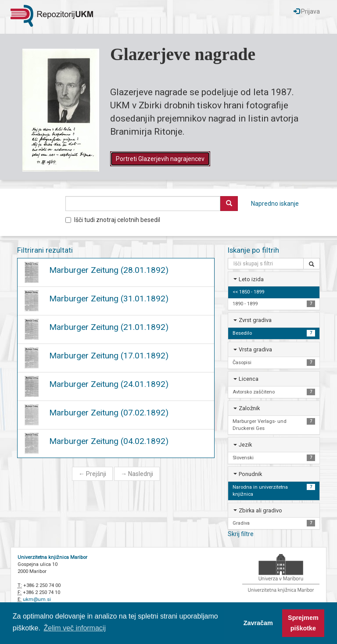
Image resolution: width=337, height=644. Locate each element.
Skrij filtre (241, 534)
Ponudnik (250, 474)
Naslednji (137, 474)
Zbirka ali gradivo (260, 510)
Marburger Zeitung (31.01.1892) (109, 299)
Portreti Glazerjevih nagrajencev (160, 159)
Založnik (249, 408)
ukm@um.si (37, 599)
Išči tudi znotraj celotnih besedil (113, 220)
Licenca (249, 379)
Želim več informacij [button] (75, 628)
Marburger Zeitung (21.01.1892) (109, 327)
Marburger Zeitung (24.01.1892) (109, 384)
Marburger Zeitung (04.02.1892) (109, 441)
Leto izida (251, 279)
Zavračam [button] (258, 623)
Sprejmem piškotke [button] (303, 623)
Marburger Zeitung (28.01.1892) (109, 270)
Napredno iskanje (275, 204)
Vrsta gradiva (255, 349)
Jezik (245, 445)
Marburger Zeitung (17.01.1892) (109, 356)
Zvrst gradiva (255, 320)
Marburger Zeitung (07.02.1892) (109, 413)
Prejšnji (92, 474)
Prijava (307, 11)
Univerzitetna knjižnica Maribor (52, 557)
